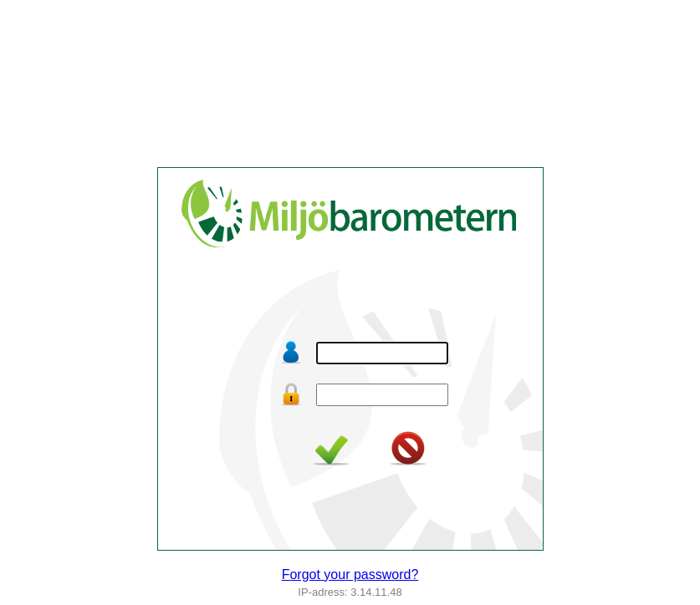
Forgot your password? (350, 574)
